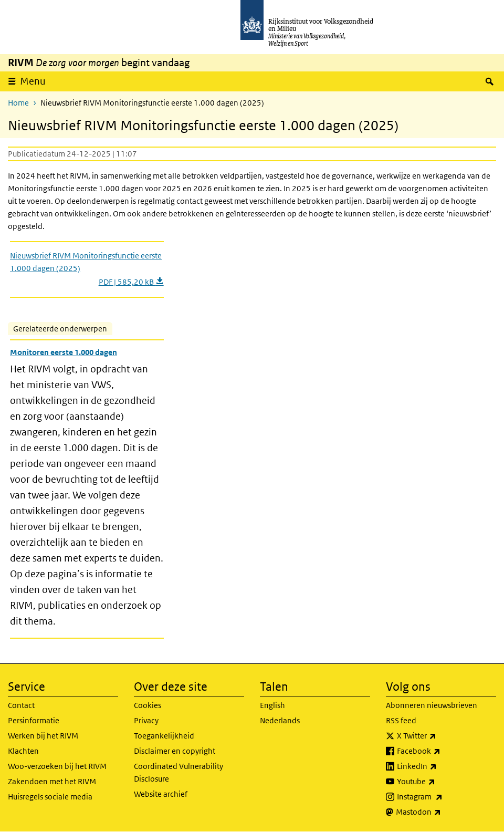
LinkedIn (440, 766)
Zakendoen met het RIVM (52, 781)
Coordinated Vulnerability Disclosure (178, 772)
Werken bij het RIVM (43, 736)
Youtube (439, 782)
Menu (33, 81)
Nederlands (280, 720)
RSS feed (401, 720)
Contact (21, 705)
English (272, 705)
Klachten (23, 751)
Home (18, 103)
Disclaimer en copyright (175, 751)
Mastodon (442, 812)
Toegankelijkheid (164, 736)
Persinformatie (34, 720)
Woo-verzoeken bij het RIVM (57, 766)
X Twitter (440, 736)
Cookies (148, 705)
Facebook (442, 751)
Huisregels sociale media (50, 797)
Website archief (161, 794)
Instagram (443, 797)
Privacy (146, 720)
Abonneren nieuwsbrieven (432, 705)
